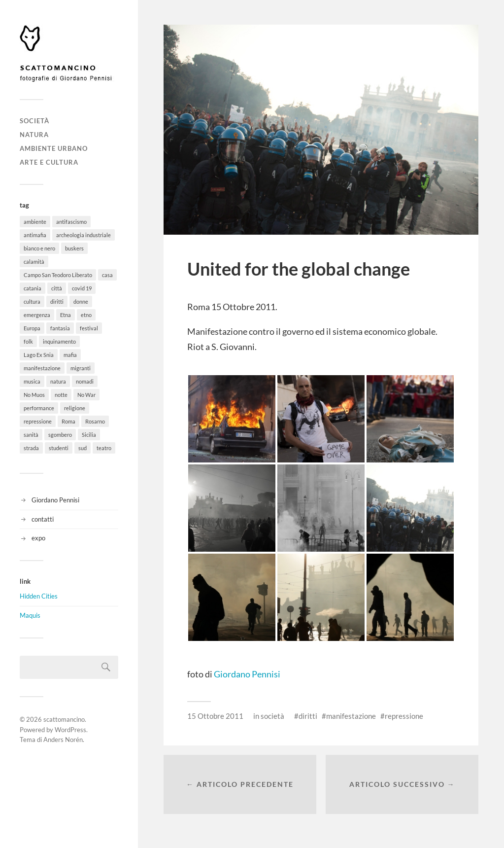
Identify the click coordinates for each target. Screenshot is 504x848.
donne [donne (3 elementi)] (81, 301)
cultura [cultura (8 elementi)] (32, 301)
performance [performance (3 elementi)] (39, 408)
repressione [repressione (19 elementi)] (38, 421)
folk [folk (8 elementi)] (28, 341)
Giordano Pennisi (55, 500)
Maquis (30, 615)
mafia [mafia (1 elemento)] (70, 355)
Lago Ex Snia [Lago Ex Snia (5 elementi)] (39, 355)
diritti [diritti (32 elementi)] (57, 301)
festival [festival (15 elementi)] (89, 328)
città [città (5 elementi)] (57, 288)
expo (38, 538)
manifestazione (351, 716)
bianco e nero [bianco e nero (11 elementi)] (39, 248)
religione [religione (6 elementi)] (75, 408)
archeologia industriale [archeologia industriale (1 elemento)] (84, 235)
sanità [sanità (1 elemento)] (31, 435)
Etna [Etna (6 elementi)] (66, 315)
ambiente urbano (54, 148)
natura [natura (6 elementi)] (58, 381)
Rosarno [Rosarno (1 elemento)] (95, 421)
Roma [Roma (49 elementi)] (68, 421)
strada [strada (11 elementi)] (31, 448)
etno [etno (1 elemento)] (86, 315)
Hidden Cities (39, 596)
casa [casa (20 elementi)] (107, 275)
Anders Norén (63, 740)
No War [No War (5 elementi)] (86, 395)
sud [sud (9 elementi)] (83, 448)
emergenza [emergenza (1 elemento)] (37, 315)
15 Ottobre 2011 (215, 716)
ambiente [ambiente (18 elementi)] (35, 222)
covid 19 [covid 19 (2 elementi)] (82, 288)
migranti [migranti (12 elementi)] (81, 368)
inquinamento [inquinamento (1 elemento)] (59, 341)
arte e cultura (49, 162)
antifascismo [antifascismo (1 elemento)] (71, 222)
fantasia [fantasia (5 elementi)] (60, 328)
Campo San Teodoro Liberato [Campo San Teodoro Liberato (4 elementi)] (58, 275)
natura (34, 135)
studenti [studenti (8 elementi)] (59, 448)
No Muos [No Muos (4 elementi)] (34, 395)
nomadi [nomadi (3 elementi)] (85, 381)
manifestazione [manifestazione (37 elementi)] (42, 368)
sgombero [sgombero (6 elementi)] (60, 435)
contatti (43, 519)
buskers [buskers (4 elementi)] (74, 248)
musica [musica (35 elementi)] (32, 381)
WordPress (70, 730)
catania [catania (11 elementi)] (33, 288)
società (34, 121)
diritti (308, 716)
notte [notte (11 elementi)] (61, 395)
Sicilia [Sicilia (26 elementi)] (89, 435)
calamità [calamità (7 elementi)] (34, 262)
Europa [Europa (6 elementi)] (32, 328)
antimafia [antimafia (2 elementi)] (35, 235)
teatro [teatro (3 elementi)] (104, 448)
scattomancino (64, 719)
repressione (404, 716)
